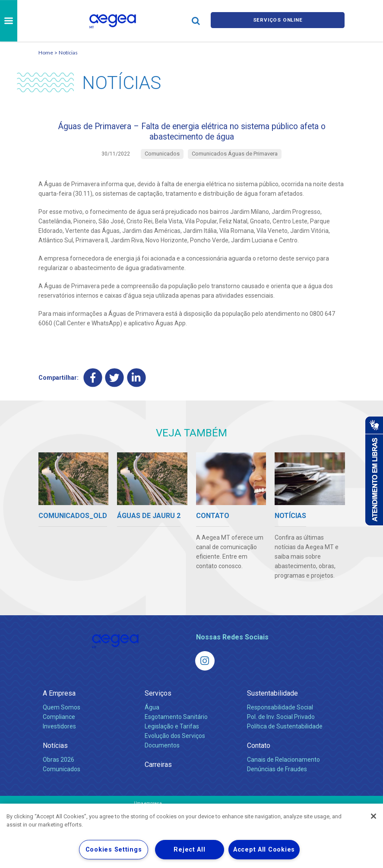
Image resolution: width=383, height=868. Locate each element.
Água (152, 715)
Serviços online (278, 21)
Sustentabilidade (272, 701)
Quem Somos (62, 715)
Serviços (158, 701)
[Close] (374, 816)
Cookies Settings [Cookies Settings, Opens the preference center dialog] (114, 850)
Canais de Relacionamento (283, 767)
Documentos (162, 753)
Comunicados (62, 776)
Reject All (189, 850)
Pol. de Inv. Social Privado (281, 724)
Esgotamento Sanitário (176, 724)
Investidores (59, 734)
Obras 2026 (59, 767)
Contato (259, 753)
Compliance (59, 724)
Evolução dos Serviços (175, 743)
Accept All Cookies (264, 850)
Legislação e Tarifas (172, 734)
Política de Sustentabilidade (285, 734)
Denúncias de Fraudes (277, 776)
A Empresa (59, 701)
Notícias (68, 52)
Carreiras (158, 772)
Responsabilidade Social (280, 715)
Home (46, 52)
